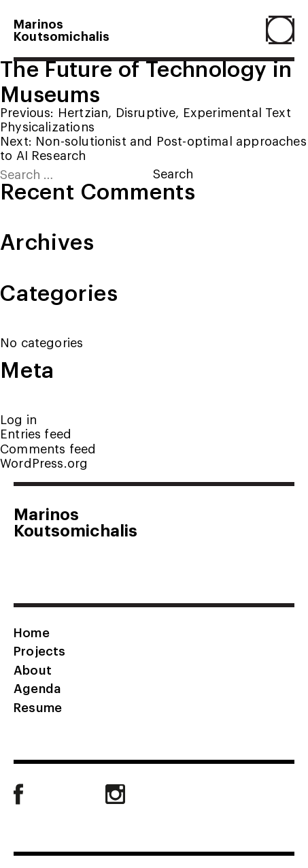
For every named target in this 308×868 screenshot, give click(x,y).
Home (32, 632)
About (33, 669)
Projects (39, 650)
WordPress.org (44, 463)
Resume (38, 707)
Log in (18, 419)
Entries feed (36, 433)
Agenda (37, 688)
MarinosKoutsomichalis (62, 29)
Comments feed (48, 448)
